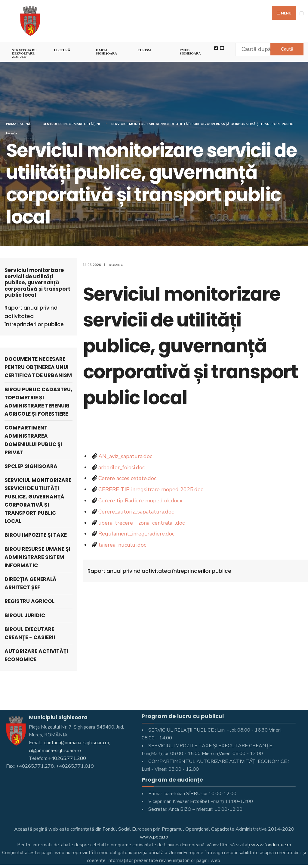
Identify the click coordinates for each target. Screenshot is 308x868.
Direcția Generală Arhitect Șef (31, 583)
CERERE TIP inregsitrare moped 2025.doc (151, 489)
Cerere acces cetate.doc (127, 478)
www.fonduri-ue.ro (271, 845)
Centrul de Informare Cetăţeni (71, 124)
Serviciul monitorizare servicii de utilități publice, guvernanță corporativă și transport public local (38, 501)
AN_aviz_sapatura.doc (125, 456)
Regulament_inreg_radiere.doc (136, 534)
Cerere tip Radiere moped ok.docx (140, 501)
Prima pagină (18, 124)
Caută (287, 49)
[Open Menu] (302, 13)
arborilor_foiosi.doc (122, 467)
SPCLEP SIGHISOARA (31, 466)
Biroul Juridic (25, 615)
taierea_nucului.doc (122, 545)
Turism (144, 50)
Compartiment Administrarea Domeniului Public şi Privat (33, 440)
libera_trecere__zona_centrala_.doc (142, 523)
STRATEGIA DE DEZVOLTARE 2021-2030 (24, 53)
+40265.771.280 (67, 758)
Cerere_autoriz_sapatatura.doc (136, 512)
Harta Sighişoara (106, 52)
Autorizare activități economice (36, 655)
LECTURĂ (62, 50)
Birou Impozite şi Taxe (36, 535)
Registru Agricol (29, 601)
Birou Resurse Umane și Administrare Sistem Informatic (37, 557)
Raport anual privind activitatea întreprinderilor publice (159, 571)
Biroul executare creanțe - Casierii (30, 633)
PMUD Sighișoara (190, 52)
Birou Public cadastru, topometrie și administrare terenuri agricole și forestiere (38, 402)
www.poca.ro (154, 837)
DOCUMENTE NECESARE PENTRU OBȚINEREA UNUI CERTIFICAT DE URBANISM (38, 367)
